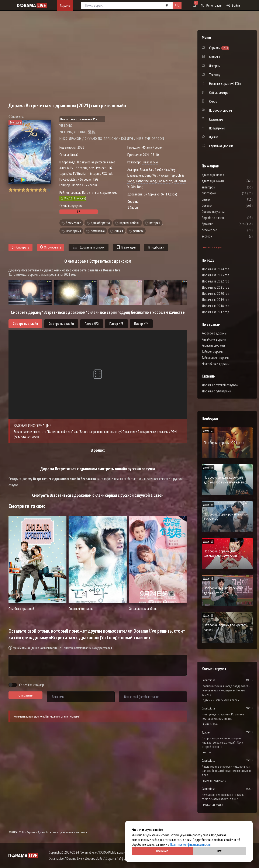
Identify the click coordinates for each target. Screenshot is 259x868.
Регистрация (211, 5)
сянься (119, 231)
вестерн (220, 236)
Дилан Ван (146, 169)
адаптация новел (226, 175)
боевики (220, 205)
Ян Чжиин (180, 181)
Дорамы (65, 5)
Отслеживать (51, 247)
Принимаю (162, 851)
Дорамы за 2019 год (216, 300)
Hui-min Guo (150, 162)
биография (221, 193)
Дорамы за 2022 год (216, 281)
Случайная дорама (221, 146)
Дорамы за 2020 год (216, 294)
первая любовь (129, 223)
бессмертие (73, 223)
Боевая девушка (213, 805)
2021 (81, 147)
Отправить (26, 695)
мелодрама (73, 231)
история (155, 223)
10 (49, 190)
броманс (220, 224)
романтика (98, 231)
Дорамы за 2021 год (216, 287)
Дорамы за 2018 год (216, 306)
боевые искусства (226, 212)
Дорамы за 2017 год (215, 312)
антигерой (221, 187)
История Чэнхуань (215, 781)
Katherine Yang (146, 181)
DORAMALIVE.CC (17, 832)
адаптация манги (225, 181)
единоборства (100, 223)
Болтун (207, 752)
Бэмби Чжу (162, 169)
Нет (220, 851)
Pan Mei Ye (165, 181)
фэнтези (138, 231)
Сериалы (31, 832)
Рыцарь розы (211, 724)
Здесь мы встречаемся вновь (221, 700)
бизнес (219, 199)
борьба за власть (226, 218)
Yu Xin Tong (135, 187)
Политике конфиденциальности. (191, 844)
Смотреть (20, 247)
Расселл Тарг (167, 175)
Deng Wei (151, 175)
